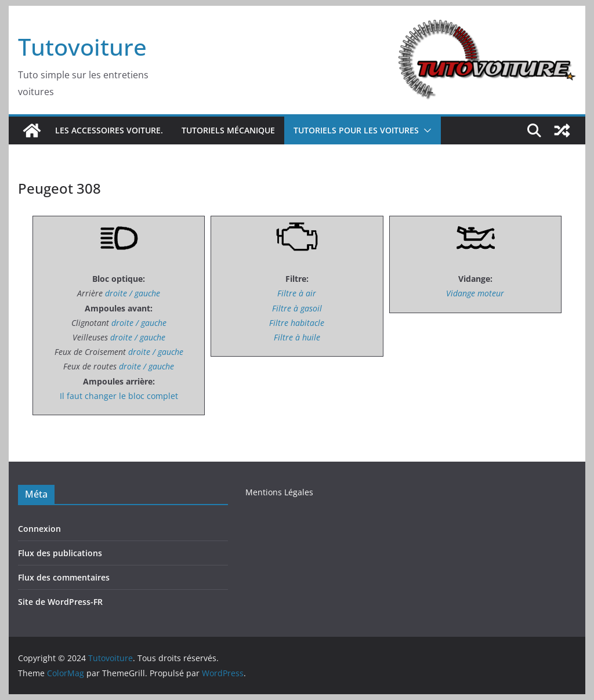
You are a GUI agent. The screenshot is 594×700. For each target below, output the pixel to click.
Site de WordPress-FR (60, 602)
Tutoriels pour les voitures (356, 130)
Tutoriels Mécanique (228, 130)
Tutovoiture (82, 47)
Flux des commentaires (64, 577)
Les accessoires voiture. (109, 130)
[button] (425, 130)
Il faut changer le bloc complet (119, 396)
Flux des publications (60, 553)
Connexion (39, 529)
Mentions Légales (279, 492)
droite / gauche (133, 293)
